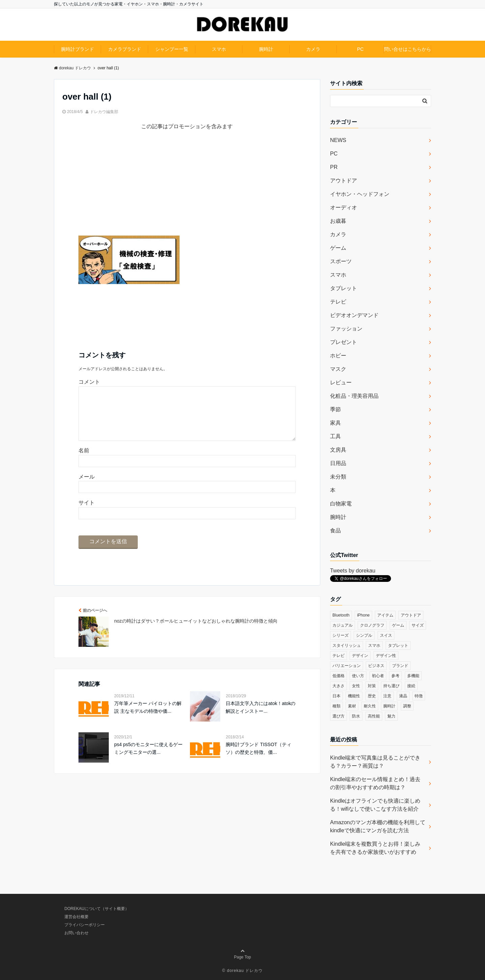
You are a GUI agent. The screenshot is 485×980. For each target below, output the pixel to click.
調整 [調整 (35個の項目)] (407, 706)
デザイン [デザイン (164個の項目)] (360, 656)
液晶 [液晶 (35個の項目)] (403, 696)
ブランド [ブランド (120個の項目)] (400, 666)
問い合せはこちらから (408, 49)
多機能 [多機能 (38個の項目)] (413, 676)
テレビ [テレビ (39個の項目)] (338, 656)
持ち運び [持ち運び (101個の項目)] (391, 686)
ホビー (338, 356)
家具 (335, 423)
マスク (338, 369)
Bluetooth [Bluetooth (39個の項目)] (341, 615)
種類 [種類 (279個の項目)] (336, 706)
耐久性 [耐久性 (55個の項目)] (370, 706)
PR (334, 167)
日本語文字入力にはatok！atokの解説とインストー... (261, 718)
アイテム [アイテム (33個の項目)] (385, 615)
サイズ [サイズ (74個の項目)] (418, 625)
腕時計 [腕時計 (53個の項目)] (389, 706)
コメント (89, 382)
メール (87, 487)
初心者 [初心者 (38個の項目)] (378, 676)
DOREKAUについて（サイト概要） (96, 909)
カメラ (313, 49)
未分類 (338, 477)
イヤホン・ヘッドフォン (360, 194)
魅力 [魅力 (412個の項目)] (391, 716)
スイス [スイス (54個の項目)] (386, 635)
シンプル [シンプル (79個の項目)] (364, 635)
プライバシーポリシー (85, 925)
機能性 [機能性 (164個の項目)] (354, 696)
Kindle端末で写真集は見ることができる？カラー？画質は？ (375, 762)
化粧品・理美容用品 (354, 396)
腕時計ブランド (77, 49)
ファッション (346, 329)
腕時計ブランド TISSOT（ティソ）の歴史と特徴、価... (258, 759)
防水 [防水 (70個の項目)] (356, 716)
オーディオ (344, 207)
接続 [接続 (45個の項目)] (411, 686)
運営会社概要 (76, 917)
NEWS (338, 140)
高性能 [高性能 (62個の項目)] (374, 716)
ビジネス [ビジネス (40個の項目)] (376, 666)
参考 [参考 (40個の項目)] (395, 676)
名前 (84, 461)
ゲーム (338, 248)
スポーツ (341, 261)
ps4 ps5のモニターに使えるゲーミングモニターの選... (148, 759)
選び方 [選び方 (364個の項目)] (338, 716)
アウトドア (344, 181)
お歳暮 (338, 221)
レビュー (341, 382)
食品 (335, 531)
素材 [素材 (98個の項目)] (352, 706)
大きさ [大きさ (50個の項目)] (338, 686)
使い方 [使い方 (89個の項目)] (358, 676)
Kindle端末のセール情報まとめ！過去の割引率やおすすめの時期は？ (375, 783)
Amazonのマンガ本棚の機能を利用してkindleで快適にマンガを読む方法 (378, 826)
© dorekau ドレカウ (243, 971)
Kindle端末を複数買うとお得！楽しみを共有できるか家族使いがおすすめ (375, 848)
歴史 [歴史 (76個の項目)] (372, 696)
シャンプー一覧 (172, 49)
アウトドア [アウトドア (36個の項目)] (411, 615)
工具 (335, 436)
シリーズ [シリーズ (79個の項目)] (341, 635)
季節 (335, 409)
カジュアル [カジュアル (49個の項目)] (343, 625)
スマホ (219, 49)
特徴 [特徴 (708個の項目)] (419, 696)
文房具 (338, 450)
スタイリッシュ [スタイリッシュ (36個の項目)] (347, 645)
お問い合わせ (76, 933)
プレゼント (344, 342)
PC (360, 49)
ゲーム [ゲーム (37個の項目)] (398, 625)
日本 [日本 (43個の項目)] (336, 696)
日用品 (338, 463)
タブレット (344, 288)
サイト (87, 513)
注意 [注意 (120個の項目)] (387, 696)
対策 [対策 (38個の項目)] (372, 686)
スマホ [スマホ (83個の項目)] (374, 645)
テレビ (338, 302)
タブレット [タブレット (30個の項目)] (398, 645)
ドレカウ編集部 (104, 112)
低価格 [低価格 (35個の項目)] (338, 676)
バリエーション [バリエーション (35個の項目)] (347, 666)
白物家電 (341, 504)
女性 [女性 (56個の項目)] (356, 686)
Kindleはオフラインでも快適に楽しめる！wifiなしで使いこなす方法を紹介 (375, 805)
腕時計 (266, 49)
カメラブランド (125, 49)
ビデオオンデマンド (354, 315)
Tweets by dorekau (353, 571)
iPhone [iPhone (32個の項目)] (363, 615)
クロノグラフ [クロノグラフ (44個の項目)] (372, 625)
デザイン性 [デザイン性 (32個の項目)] (386, 656)
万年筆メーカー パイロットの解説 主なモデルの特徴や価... (148, 718)
